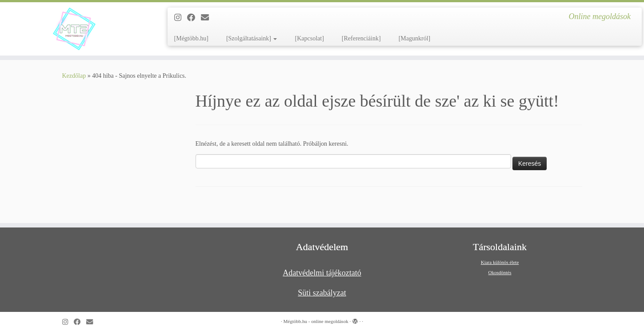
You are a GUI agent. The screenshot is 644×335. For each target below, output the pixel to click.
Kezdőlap (74, 76)
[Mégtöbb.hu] (191, 38)
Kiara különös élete (500, 262)
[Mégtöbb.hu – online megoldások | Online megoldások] (74, 29)
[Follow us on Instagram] (181, 18)
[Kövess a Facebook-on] (194, 18)
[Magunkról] (415, 38)
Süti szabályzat (322, 293)
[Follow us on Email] (208, 18)
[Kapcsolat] (309, 38)
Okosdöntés (500, 272)
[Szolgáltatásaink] (252, 38)
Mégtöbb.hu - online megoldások (316, 321)
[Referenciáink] (361, 38)
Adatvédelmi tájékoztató (322, 273)
